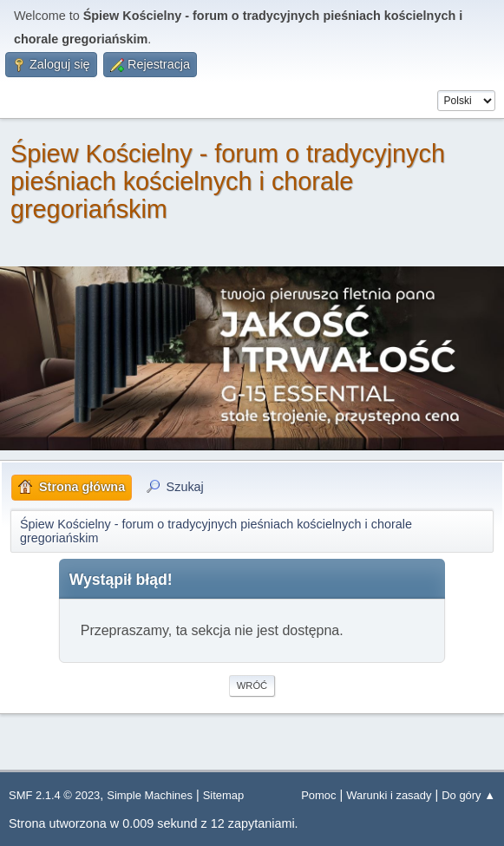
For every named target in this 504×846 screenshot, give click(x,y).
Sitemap (224, 795)
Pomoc (318, 795)
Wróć (252, 685)
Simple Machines (150, 795)
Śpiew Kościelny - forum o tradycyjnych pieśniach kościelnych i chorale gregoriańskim (228, 181)
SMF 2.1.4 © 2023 (54, 795)
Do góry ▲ (468, 795)
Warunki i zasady (389, 795)
